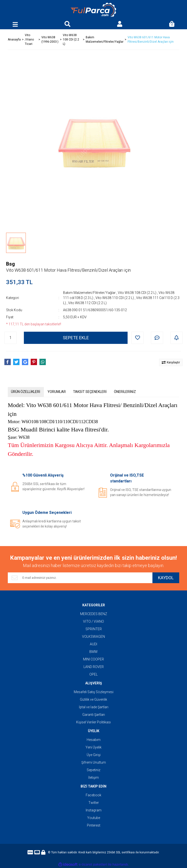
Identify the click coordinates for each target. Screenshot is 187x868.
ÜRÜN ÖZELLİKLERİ (26, 392)
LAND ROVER (94, 667)
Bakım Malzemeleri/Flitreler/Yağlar (89, 293)
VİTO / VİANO (93, 621)
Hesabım (94, 740)
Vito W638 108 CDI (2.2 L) (137, 293)
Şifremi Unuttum (94, 762)
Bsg (10, 264)
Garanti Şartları (94, 715)
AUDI (93, 644)
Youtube (94, 818)
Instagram (94, 810)
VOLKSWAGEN (93, 637)
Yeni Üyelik (93, 747)
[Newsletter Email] (80, 578)
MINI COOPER (93, 659)
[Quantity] (10, 338)
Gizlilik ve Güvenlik (93, 699)
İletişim (93, 778)
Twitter (94, 803)
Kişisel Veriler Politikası (93, 722)
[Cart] (172, 24)
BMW (93, 652)
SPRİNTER (94, 629)
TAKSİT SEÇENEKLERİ (90, 392)
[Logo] (93, 10)
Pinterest (94, 825)
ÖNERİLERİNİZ (125, 392)
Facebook (93, 795)
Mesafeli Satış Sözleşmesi (94, 692)
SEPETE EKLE (76, 338)
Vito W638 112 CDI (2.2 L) (87, 303)
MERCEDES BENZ (94, 614)
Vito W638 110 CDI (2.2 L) (115, 298)
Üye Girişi (94, 755)
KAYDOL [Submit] (166, 578)
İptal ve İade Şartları (94, 707)
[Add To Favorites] (138, 338)
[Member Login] (120, 24)
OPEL (93, 674)
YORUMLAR (57, 392)
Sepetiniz (93, 770)
